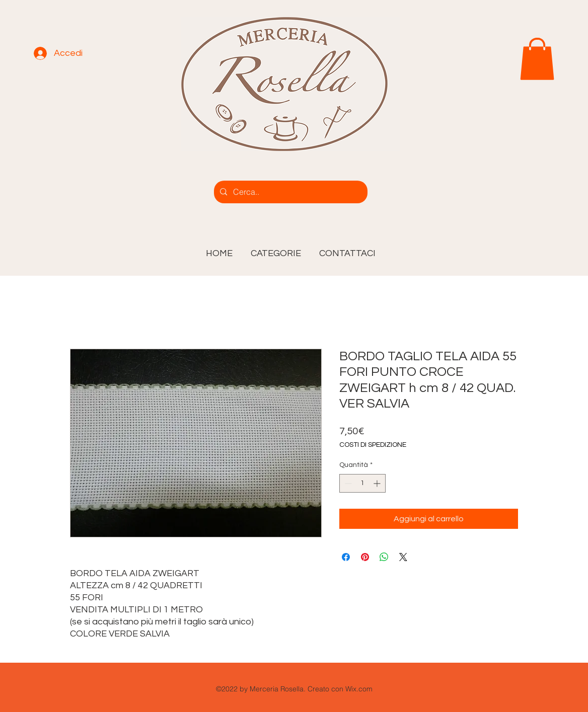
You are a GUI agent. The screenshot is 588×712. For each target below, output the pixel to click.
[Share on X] (403, 557)
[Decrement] (347, 483)
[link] (537, 59)
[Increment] (378, 483)
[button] (276, 249)
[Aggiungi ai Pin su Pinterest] (365, 557)
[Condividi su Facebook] (346, 557)
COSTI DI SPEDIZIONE (373, 445)
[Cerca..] (290, 192)
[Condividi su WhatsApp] (384, 557)
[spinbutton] (362, 483)
